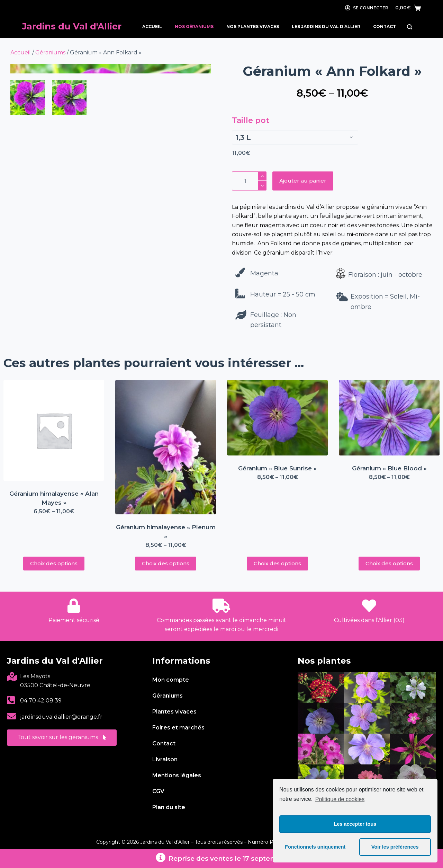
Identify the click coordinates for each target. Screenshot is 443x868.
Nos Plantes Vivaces (253, 26)
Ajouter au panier (303, 181)
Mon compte (171, 680)
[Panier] (408, 8)
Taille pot (251, 120)
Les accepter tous (355, 824)
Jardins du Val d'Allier (72, 26)
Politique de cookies (340, 799)
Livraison (165, 759)
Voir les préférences (395, 847)
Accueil (152, 26)
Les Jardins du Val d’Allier (326, 26)
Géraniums (50, 52)
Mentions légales (177, 775)
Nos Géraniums (194, 26)
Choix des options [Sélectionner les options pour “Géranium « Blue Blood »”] (389, 563)
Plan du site (169, 807)
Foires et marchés (178, 728)
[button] (62, 738)
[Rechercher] (410, 27)
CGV (158, 791)
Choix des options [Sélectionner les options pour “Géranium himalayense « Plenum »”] (166, 563)
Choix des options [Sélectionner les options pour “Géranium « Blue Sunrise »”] (277, 563)
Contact (385, 26)
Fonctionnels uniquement (315, 847)
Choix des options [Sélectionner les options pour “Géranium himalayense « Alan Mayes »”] (54, 563)
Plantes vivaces (174, 712)
